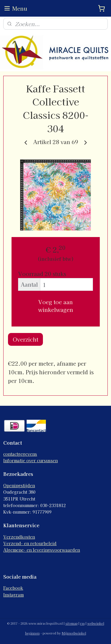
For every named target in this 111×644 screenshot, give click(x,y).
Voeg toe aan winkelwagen (56, 306)
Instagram (13, 595)
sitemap (71, 623)
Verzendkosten (19, 537)
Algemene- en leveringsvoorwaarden (42, 550)
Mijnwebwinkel (74, 633)
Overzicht (25, 339)
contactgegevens (20, 454)
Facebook (13, 588)
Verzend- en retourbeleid (30, 543)
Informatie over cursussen (30, 460)
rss (82, 623)
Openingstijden (19, 485)
